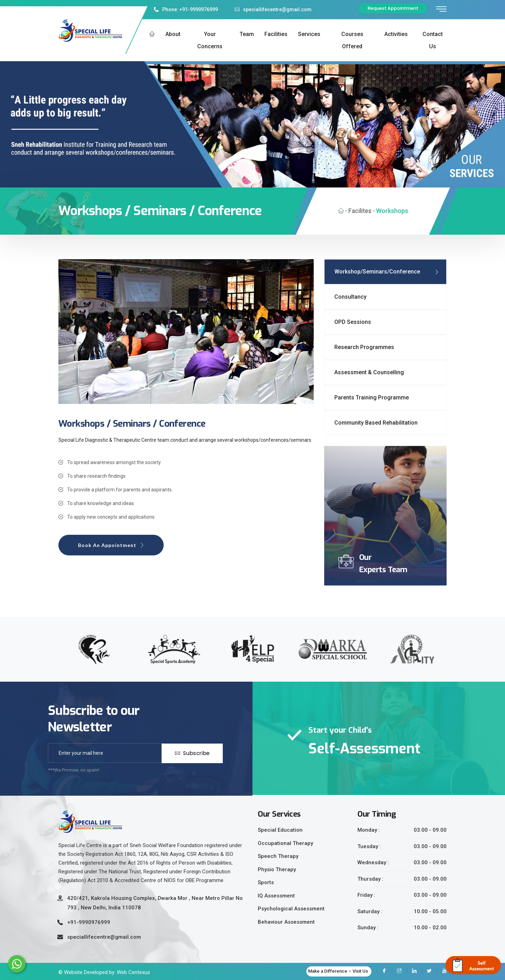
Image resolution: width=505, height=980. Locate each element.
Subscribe (192, 753)
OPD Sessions (353, 322)
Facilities (276, 34)
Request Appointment (393, 8)
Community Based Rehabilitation (376, 423)
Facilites (360, 211)
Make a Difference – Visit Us (338, 971)
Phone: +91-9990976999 (186, 9)
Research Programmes (364, 347)
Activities (396, 34)
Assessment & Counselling (369, 372)
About (173, 34)
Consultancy (350, 297)
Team (247, 34)
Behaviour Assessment (286, 922)
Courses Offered (352, 40)
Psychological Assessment (291, 909)
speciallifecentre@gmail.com (273, 9)
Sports (266, 882)
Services (309, 34)
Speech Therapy (278, 856)
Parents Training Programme (372, 397)
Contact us (433, 40)
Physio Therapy (277, 869)
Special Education (280, 830)
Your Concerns (210, 40)
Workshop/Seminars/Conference (377, 272)
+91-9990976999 (89, 922)
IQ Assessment (276, 896)
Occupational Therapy (285, 843)
